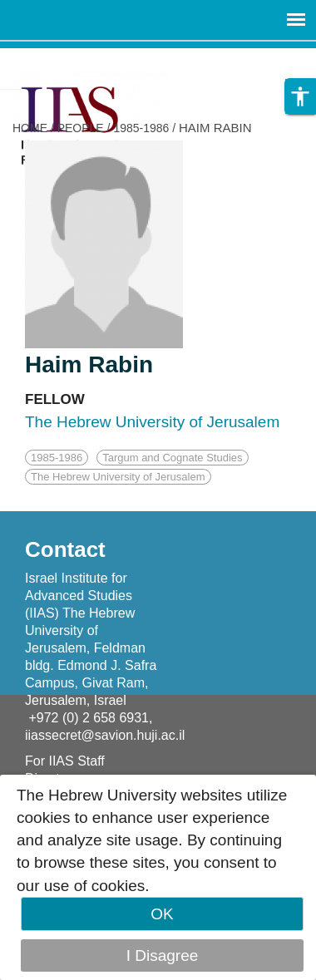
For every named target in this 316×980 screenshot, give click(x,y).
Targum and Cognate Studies (172, 458)
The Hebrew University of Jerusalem (118, 477)
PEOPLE (81, 128)
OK (162, 914)
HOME (30, 128)
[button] (300, 96)
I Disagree (163, 955)
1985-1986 (141, 128)
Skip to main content (72, 59)
